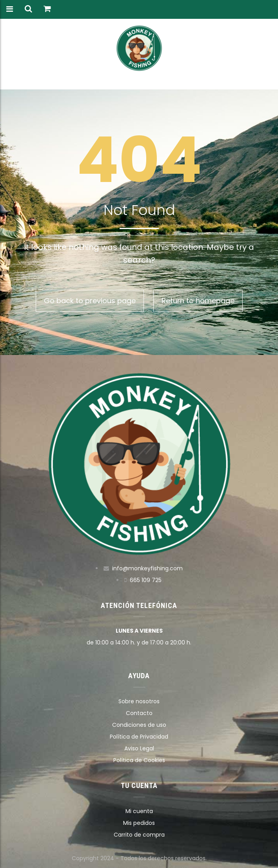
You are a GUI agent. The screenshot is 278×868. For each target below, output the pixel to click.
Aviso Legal (139, 748)
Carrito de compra (139, 835)
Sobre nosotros (139, 701)
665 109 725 (146, 580)
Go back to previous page (90, 301)
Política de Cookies (139, 760)
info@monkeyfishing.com (147, 568)
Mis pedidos (139, 823)
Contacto (139, 713)
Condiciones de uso (139, 725)
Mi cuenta (139, 811)
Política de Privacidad (139, 737)
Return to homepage (198, 301)
